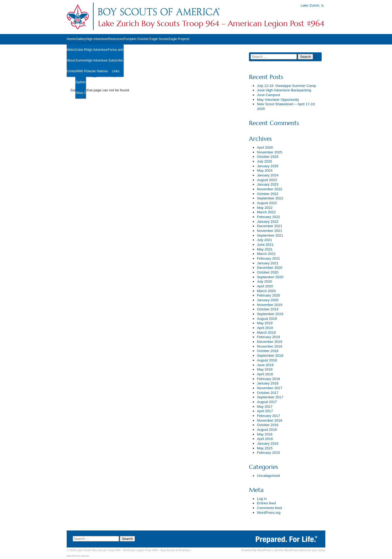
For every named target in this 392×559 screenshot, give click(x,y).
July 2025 (264, 161)
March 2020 (266, 291)
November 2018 (269, 346)
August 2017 (267, 402)
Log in (262, 499)
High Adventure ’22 (97, 60)
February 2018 (268, 379)
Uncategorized (268, 476)
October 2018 (268, 351)
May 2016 (265, 434)
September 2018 (270, 356)
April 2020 (265, 286)
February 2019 (268, 337)
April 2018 (265, 374)
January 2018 (268, 383)
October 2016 (268, 425)
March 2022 (266, 212)
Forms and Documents (116, 50)
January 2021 (268, 263)
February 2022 (268, 217)
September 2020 (270, 277)
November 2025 (269, 152)
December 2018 (269, 342)
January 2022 (268, 222)
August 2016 (267, 430)
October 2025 (268, 157)
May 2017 (265, 407)
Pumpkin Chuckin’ (137, 39)
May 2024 (265, 171)
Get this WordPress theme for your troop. (299, 550)
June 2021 (265, 245)
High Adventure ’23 (97, 50)
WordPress (264, 550)
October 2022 (268, 194)
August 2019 (267, 319)
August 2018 (267, 360)
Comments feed (269, 508)
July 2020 (264, 281)
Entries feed (266, 503)
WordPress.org (269, 513)
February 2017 (268, 416)
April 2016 (265, 439)
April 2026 (265, 147)
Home (71, 39)
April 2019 (265, 328)
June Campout (268, 95)
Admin (78, 556)
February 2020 (268, 295)
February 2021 (268, 258)
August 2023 (267, 180)
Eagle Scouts (159, 39)
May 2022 (265, 208)
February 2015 (268, 453)
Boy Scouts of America (175, 550)
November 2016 (269, 420)
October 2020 (268, 272)
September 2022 (270, 198)
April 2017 (265, 411)
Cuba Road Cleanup (81, 50)
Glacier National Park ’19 (97, 71)
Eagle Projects (179, 39)
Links (116, 71)
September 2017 (270, 397)
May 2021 (265, 249)
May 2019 (265, 323)
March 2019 (266, 332)
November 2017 (269, 388)
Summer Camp (81, 60)
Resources (116, 39)
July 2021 (264, 240)
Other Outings (81, 93)
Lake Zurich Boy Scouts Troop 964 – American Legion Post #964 (211, 24)
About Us (71, 60)
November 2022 (269, 189)
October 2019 (268, 309)
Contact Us (71, 71)
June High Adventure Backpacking (284, 90)
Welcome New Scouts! (71, 50)
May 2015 (265, 448)
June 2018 (265, 365)
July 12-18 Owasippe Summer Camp (286, 86)
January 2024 (268, 175)
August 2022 (267, 203)
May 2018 (265, 369)
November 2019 (269, 305)
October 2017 (268, 393)
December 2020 (269, 268)
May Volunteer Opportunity (278, 100)
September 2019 (270, 314)
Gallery (81, 39)
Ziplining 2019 (81, 82)
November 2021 (269, 231)
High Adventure (97, 39)
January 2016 (268, 443)
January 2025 (268, 166)
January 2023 (268, 184)
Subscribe (116, 60)
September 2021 (270, 235)
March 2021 (266, 254)
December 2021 (269, 226)
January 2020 (268, 300)
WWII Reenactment (81, 71)
